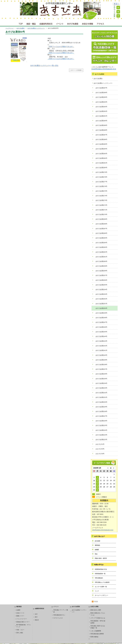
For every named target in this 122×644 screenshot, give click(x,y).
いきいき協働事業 (96, 631)
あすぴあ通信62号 (101, 252)
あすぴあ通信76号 (101, 186)
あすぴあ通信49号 (101, 313)
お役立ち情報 (87, 23)
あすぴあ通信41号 (101, 350)
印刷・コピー (20, 630)
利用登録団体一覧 (100, 574)
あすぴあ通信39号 (101, 360)
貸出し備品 (20, 633)
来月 (36, 617)
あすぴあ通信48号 (101, 318)
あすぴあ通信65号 (101, 238)
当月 (36, 614)
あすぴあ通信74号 (101, 196)
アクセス (101, 23)
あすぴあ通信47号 (101, 322)
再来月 (37, 620)
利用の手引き (99, 565)
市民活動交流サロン (59, 615)
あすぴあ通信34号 (101, 383)
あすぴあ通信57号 (101, 275)
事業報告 (97, 545)
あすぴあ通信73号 (101, 200)
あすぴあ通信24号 (101, 430)
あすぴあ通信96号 (101, 93)
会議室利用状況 (46, 23)
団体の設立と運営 (96, 610)
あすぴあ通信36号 (101, 374)
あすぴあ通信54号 (101, 289)
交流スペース (20, 613)
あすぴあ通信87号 (101, 135)
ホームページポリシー (101, 595)
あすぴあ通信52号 (101, 299)
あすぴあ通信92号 (101, 111)
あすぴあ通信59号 (101, 266)
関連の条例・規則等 (101, 558)
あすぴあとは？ (100, 536)
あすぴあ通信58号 (101, 271)
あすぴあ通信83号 (101, 154)
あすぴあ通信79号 (101, 172)
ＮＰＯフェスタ (58, 618)
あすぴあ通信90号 (101, 121)
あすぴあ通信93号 (101, 107)
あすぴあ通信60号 (101, 261)
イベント (60, 23)
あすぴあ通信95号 (101, 97)
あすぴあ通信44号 (101, 336)
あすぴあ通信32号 (101, 393)
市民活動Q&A (99, 578)
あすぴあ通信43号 (101, 341)
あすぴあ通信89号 (101, 125)
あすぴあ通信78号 (101, 177)
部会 (96, 554)
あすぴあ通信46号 (101, 327)
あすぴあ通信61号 (101, 257)
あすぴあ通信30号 (101, 402)
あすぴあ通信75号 (101, 191)
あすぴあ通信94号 (101, 102)
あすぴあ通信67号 (101, 229)
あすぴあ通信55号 (101, 285)
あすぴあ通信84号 (101, 149)
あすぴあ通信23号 (101, 435)
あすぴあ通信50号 (101, 308)
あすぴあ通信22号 (101, 440)
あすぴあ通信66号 (101, 233)
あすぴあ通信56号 (101, 280)
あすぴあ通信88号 (101, 130)
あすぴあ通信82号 (101, 158)
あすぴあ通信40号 (101, 355)
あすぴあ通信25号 (101, 425)
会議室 (18, 610)
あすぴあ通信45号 (101, 332)
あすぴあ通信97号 (101, 88)
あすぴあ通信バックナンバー (36, 28)
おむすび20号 (100, 449)
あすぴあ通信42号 (101, 346)
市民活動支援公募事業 (97, 634)
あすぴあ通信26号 (101, 421)
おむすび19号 (100, 454)
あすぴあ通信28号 (101, 411)
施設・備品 (31, 23)
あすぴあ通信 (73, 23)
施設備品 (19, 607)
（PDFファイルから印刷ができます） (61, 47)
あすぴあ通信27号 (101, 416)
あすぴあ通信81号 (101, 163)
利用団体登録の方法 (101, 569)
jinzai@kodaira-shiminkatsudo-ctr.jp (104, 69)
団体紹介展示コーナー (23, 622)
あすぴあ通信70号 (101, 214)
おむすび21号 (100, 444)
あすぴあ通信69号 (101, 219)
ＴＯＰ (20, 23)
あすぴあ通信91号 (101, 116)
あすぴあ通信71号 (101, 210)
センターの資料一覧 (101, 587)
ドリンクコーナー (22, 619)
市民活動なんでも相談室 (102, 582)
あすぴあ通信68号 (101, 224)
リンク (97, 591)
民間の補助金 (94, 637)
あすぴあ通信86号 (101, 139)
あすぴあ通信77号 (101, 182)
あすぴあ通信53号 (101, 294)
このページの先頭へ (76, 70)
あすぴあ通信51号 (101, 304)
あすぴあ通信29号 (101, 407)
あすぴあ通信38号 (101, 365)
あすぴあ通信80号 (101, 168)
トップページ (10, 28)
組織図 (97, 550)
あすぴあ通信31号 (101, 397)
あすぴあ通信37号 (101, 369)
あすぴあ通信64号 (101, 243)
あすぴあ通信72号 (101, 205)
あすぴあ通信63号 (101, 247)
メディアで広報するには (98, 618)
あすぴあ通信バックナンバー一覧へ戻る (44, 65)
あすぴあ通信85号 (101, 144)
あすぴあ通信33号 (101, 388)
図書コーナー (20, 616)
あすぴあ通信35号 (101, 379)
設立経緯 (97, 541)
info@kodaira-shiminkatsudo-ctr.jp (103, 530)
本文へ (117, 4)
